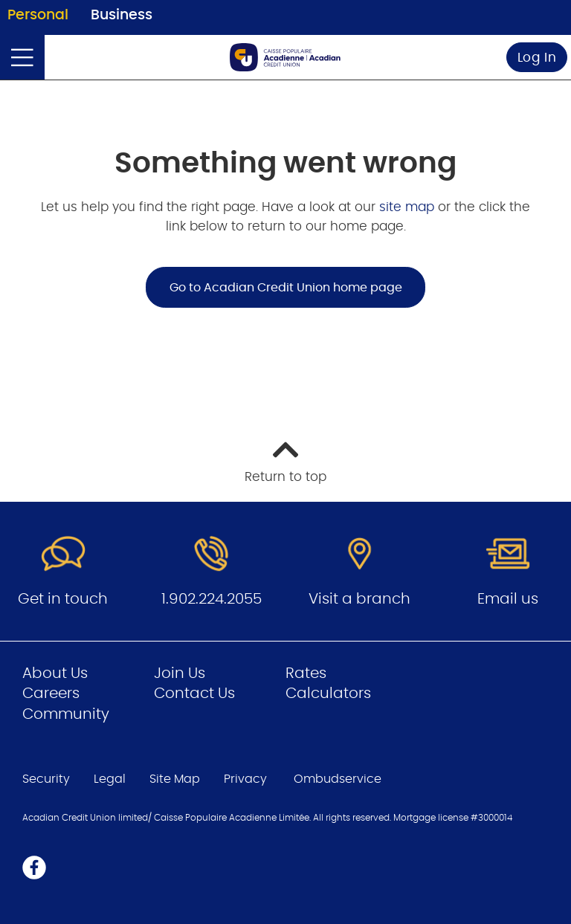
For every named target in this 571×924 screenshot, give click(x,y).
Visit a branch (359, 599)
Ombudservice (339, 779)
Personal (38, 15)
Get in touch (63, 599)
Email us (508, 599)
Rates (306, 673)
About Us (55, 673)
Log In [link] (537, 58)
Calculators (328, 694)
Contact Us (194, 694)
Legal (110, 779)
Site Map (175, 779)
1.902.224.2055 (212, 599)
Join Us (180, 673)
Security (46, 779)
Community (66, 714)
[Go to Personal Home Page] (285, 57)
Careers (51, 694)
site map (409, 207)
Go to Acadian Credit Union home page (286, 288)
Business (122, 15)
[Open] (22, 57)
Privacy (245, 779)
